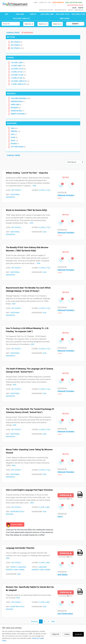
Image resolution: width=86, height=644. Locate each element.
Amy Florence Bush (65, 614)
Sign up (81, 8)
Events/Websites (58, 3)
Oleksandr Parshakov (66, 195)
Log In (74, 8)
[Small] (11, 24)
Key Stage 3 (17, 42)
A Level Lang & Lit (20, 84)
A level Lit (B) (18, 78)
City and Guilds (18, 147)
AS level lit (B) (19, 75)
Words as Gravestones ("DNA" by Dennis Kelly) (27, 210)
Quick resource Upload (75, 5)
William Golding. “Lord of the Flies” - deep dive (27, 173)
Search (75, 24)
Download (66, 495)
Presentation (18, 102)
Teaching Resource (21, 98)
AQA (14, 128)
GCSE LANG (20, 14)
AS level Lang (18, 63)
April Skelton (63, 575)
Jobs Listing (65, 18)
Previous (34, 622)
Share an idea (18, 111)
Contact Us (43, 3)
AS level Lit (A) (19, 69)
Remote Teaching (19, 114)
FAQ (50, 3)
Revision (16, 108)
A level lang (18, 66)
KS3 (7, 14)
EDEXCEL (16, 131)
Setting (67, 634)
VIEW (34, 186)
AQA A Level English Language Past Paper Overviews (29, 490)
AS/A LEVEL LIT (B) (78, 14)
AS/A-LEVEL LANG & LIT (22, 18)
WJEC (14, 141)
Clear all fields (13, 33)
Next (53, 622)
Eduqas (15, 144)
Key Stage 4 (17, 45)
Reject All (56, 634)
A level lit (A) (18, 72)
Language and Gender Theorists (20, 548)
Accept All (78, 634)
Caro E (60, 516)
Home (36, 3)
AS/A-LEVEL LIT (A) (63, 14)
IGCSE (14, 137)
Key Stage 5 (17, 48)
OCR (14, 134)
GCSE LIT (33, 14)
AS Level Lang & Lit (20, 81)
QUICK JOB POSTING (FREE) (74, 3)
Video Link (16, 105)
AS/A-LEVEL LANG (47, 14)
